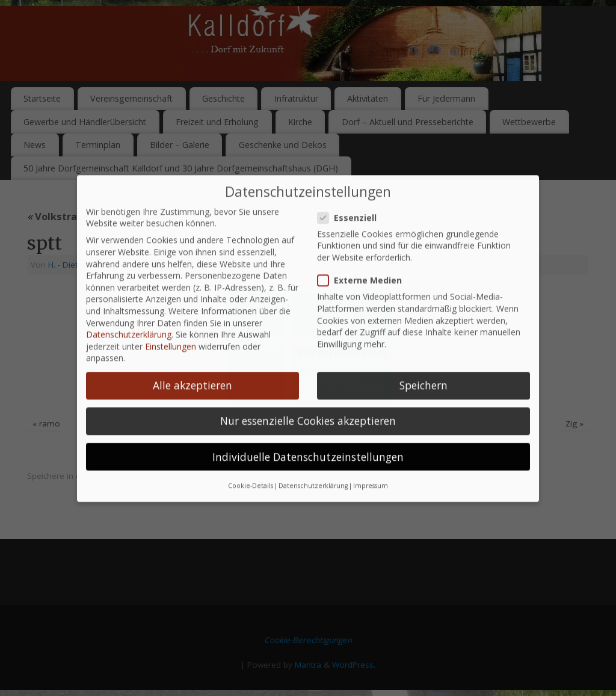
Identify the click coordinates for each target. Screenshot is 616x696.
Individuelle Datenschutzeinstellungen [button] (308, 439)
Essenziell (352, 199)
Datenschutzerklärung (129, 317)
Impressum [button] (371, 467)
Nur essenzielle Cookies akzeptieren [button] (308, 403)
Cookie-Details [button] (251, 467)
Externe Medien (365, 263)
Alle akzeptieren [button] (192, 368)
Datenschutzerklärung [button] (313, 467)
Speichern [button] (423, 368)
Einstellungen (171, 328)
